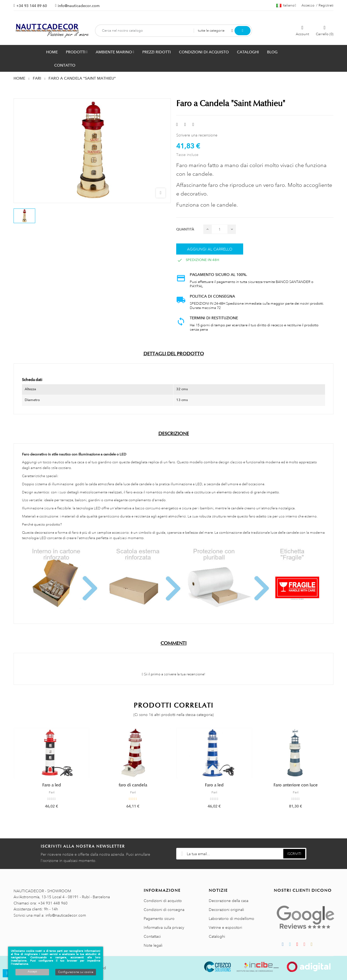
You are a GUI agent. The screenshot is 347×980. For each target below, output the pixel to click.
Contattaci (152, 936)
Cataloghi (217, 936)
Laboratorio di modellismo (232, 919)
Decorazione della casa (229, 901)
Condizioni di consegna (164, 910)
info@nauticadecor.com (79, 6)
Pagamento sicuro (159, 919)
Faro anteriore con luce (296, 785)
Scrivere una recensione (197, 135)
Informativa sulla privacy (164, 927)
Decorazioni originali (226, 910)
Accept (32, 972)
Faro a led (52, 785)
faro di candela (133, 785)
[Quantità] (220, 229)
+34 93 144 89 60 (32, 6)
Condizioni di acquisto (163, 901)
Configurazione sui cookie (76, 972)
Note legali (153, 945)
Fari (52, 792)
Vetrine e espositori (225, 927)
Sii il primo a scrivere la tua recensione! (173, 674)
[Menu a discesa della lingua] (286, 5)
